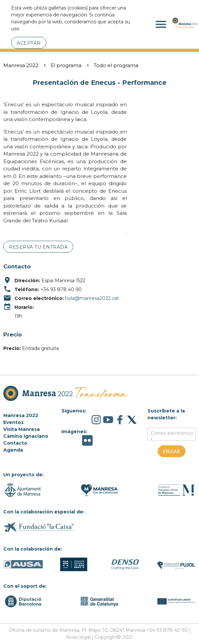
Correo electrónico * (172, 437)
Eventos (13, 422)
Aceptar (29, 43)
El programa (66, 65)
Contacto (15, 443)
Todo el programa (116, 65)
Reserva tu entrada (38, 247)
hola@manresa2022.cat (92, 298)
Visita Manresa (22, 429)
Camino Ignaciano (26, 436)
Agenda (13, 450)
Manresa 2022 (21, 65)
